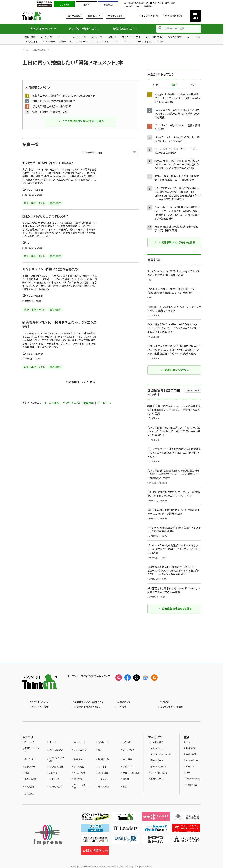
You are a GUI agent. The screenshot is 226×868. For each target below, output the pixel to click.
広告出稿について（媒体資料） (89, 702)
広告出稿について (174, 16)
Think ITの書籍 (144, 42)
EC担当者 (139, 3)
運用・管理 (103, 773)
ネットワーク (79, 37)
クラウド (112, 37)
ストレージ (97, 37)
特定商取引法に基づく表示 (88, 707)
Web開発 (127, 759)
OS (189, 37)
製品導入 (108, 5)
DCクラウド (158, 3)
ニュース (190, 742)
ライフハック (104, 787)
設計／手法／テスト (57, 759)
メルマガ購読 (74, 16)
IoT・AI (148, 3)
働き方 (126, 779)
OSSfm (160, 42)
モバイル (102, 767)
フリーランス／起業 (82, 787)
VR (117, 42)
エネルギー (129, 6)
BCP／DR (54, 779)
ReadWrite (191, 785)
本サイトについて (40, 702)
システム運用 (31, 779)
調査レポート (157, 760)
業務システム (157, 748)
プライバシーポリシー (42, 707)
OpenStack (67, 42)
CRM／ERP (129, 767)
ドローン (139, 6)
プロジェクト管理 (131, 773)
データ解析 (79, 767)
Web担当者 (129, 3)
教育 (125, 787)
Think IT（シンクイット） (40, 16)
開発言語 (89, 403)
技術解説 (190, 748)
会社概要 (122, 707)
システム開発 (175, 37)
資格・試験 (29, 787)
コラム (189, 772)
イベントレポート (85, 42)
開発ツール (104, 759)
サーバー (62, 37)
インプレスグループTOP (172, 707)
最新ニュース (94, 16)
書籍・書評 (191, 754)
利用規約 (165, 702)
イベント (190, 766)
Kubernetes (49, 42)
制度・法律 (29, 794)
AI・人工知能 (32, 42)
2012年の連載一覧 (41, 50)
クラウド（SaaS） (71, 403)
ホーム (25, 50)
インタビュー (105, 42)
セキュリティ (104, 779)
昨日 (156, 85)
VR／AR (53, 773)
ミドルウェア (129, 750)
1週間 (174, 85)
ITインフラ (46, 37)
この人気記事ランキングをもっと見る (81, 121)
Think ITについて (149, 16)
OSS (27, 773)
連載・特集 (30, 37)
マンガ (128, 42)
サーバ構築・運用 (159, 772)
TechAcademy (193, 778)
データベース (104, 403)
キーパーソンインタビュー (163, 754)
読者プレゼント (115, 16)
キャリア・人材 (56, 787)
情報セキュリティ (158, 766)
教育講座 (148, 6)
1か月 (193, 85)
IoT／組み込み (154, 37)
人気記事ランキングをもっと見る (175, 242)
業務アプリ (30, 767)
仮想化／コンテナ (131, 37)
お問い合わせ (124, 702)
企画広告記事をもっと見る (175, 608)
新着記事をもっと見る (175, 370)
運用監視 (78, 779)
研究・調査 (170, 3)
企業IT (86, 5)
